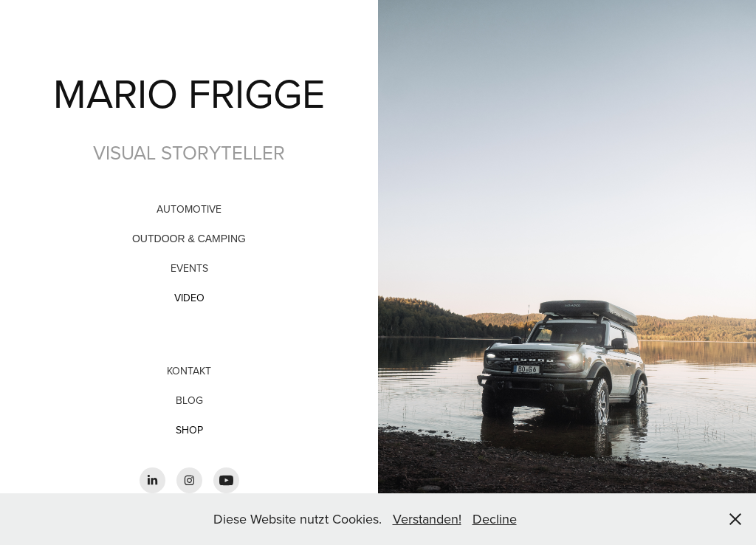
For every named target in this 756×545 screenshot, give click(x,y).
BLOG (189, 400)
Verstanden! (427, 519)
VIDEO (189, 298)
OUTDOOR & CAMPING (189, 239)
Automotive (189, 209)
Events (189, 268)
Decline (495, 519)
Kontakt (189, 371)
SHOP (189, 430)
